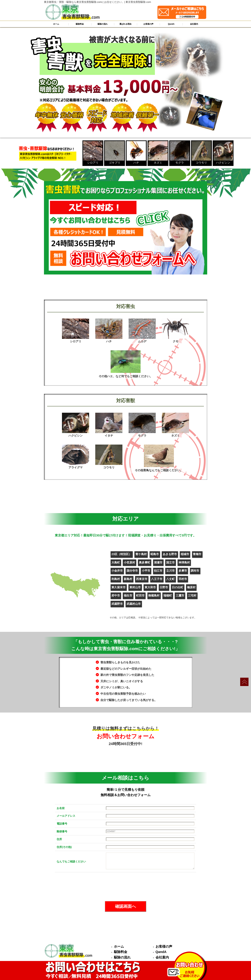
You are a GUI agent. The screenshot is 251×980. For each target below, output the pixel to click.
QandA (171, 24)
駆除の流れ (103, 24)
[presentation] (126, 887)
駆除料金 (80, 24)
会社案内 (194, 24)
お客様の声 (148, 24)
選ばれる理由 (125, 24)
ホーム (56, 24)
